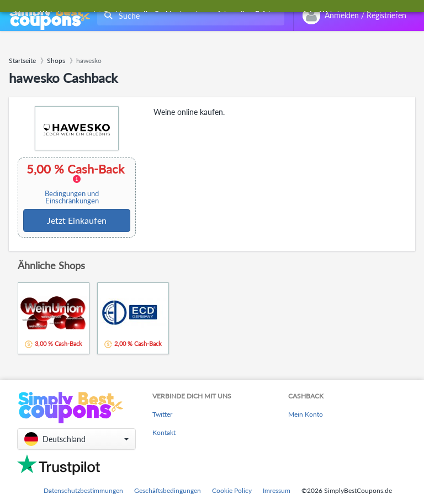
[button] (76, 439)
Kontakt (164, 432)
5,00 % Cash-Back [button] (75, 184)
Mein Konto (306, 414)
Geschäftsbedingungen (168, 490)
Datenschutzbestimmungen (83, 490)
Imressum (277, 490)
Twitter (162, 414)
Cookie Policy (232, 490)
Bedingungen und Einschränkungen (72, 197)
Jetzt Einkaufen (77, 220)
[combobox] (189, 16)
